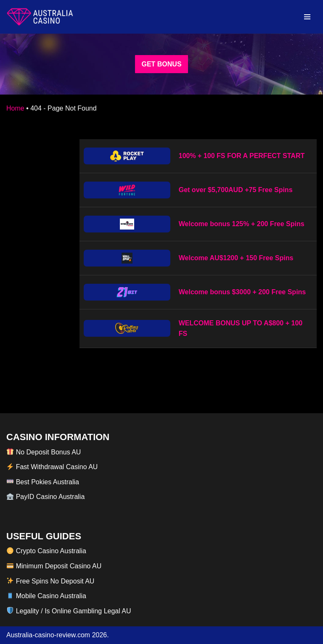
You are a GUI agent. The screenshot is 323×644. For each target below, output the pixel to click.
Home (15, 108)
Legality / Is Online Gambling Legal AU (69, 611)
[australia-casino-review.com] (40, 17)
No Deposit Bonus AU (44, 452)
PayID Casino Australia (46, 497)
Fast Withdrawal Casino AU (52, 467)
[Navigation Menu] (307, 17)
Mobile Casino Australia (46, 596)
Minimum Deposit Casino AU (54, 566)
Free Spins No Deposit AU (50, 581)
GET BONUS (161, 64)
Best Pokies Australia (43, 482)
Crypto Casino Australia (46, 551)
